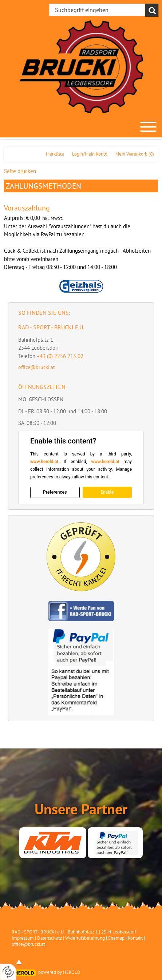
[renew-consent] (8, 972)
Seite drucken (20, 171)
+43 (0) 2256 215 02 (60, 356)
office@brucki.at (37, 367)
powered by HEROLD (59, 972)
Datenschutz (50, 938)
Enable (107, 492)
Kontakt (135, 938)
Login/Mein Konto (90, 154)
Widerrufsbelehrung (85, 938)
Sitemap (116, 938)
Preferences (55, 492)
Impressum (23, 938)
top (19, 962)
